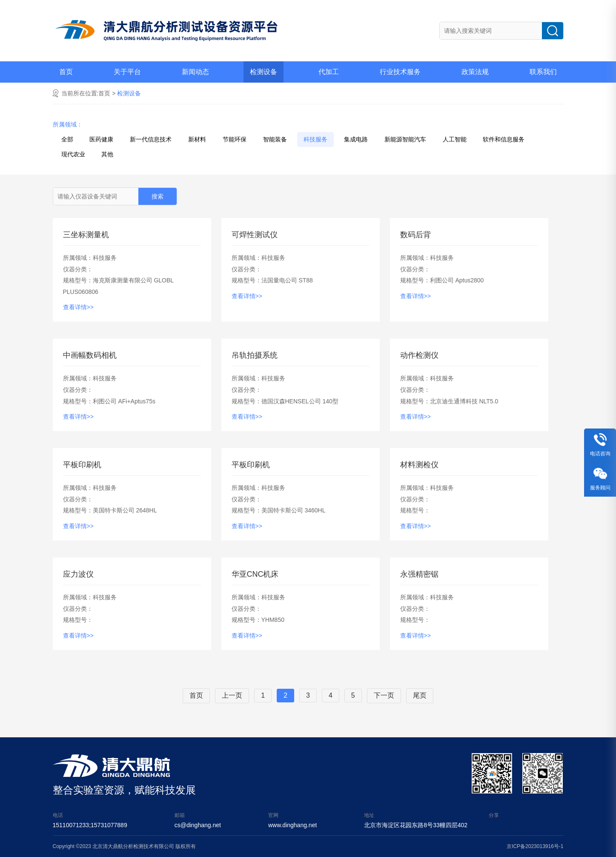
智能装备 (275, 139)
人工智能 (455, 139)
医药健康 (101, 139)
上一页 (232, 695)
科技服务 (315, 139)
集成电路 (356, 139)
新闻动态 (195, 72)
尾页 (420, 695)
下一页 (384, 695)
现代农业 (73, 154)
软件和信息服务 (504, 139)
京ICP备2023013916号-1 (535, 846)
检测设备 (264, 72)
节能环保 (235, 139)
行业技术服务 (400, 72)
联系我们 (543, 72)
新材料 (197, 139)
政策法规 (475, 72)
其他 (107, 154)
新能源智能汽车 (405, 139)
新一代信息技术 (151, 139)
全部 (67, 139)
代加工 (329, 72)
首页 (66, 72)
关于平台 (127, 72)
